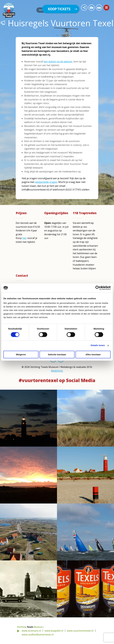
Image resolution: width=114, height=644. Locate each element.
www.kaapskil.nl (54, 631)
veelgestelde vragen (46, 182)
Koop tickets (59, 9)
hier (24, 238)
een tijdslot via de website (58, 62)
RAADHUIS (57, 371)
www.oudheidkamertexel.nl (38, 635)
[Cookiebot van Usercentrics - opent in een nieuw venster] (98, 288)
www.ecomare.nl (31, 631)
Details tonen (98, 346)
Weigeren (21, 354)
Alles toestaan (93, 354)
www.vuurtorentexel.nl (80, 631)
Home (42, 10)
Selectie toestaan (57, 354)
